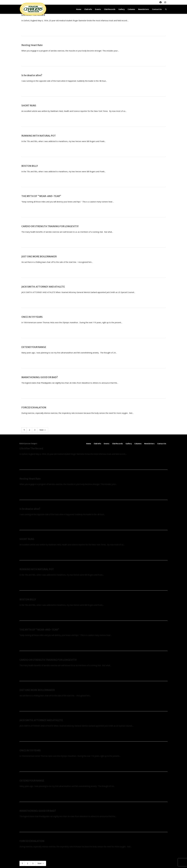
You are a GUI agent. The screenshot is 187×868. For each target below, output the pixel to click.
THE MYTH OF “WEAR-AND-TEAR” (41, 196)
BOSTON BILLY (30, 166)
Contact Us (157, 9)
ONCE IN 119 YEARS (32, 317)
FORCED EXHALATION (34, 407)
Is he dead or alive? (32, 75)
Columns (131, 9)
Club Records (110, 9)
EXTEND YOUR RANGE (34, 347)
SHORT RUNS (29, 105)
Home (79, 9)
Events (98, 9)
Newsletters (144, 9)
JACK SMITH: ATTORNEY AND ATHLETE (43, 287)
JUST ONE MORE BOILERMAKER (39, 256)
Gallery (121, 9)
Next (43, 430)
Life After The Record (31, 448)
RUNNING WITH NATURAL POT (39, 136)
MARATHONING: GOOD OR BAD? (40, 377)
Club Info (88, 9)
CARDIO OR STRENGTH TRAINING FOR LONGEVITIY (50, 226)
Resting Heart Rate (32, 45)
